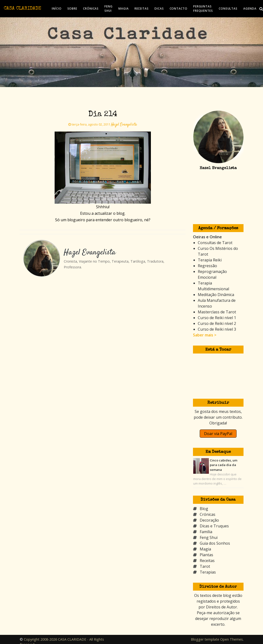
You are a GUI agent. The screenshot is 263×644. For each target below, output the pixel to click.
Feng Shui (209, 537)
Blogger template (205, 639)
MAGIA (124, 9)
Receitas (207, 561)
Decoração (209, 520)
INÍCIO (57, 9)
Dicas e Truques (214, 526)
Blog (204, 509)
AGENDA (250, 9)
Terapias (208, 572)
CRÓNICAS (91, 9)
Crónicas (208, 514)
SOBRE (72, 9)
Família (206, 532)
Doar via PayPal (218, 434)
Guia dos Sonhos (215, 543)
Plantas (206, 555)
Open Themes (231, 639)
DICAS (159, 9)
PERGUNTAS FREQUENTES (203, 9)
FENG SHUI (109, 9)
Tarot (205, 566)
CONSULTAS (228, 9)
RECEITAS (142, 9)
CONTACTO (179, 9)
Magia (205, 549)
